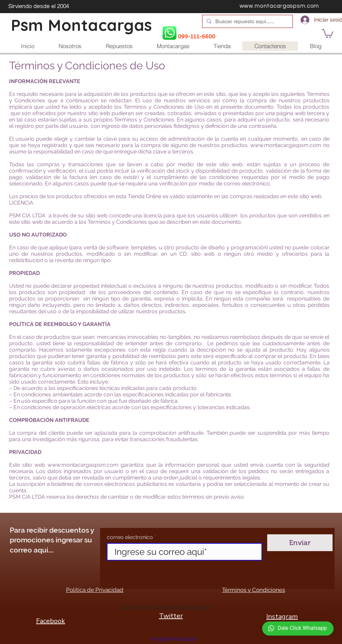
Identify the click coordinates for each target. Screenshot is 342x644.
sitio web (34, 465)
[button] (328, 33)
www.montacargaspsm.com (286, 145)
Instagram (282, 617)
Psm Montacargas (82, 25)
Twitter (171, 616)
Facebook (51, 621)
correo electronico (130, 537)
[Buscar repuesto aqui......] (247, 22)
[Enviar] (300, 543)
